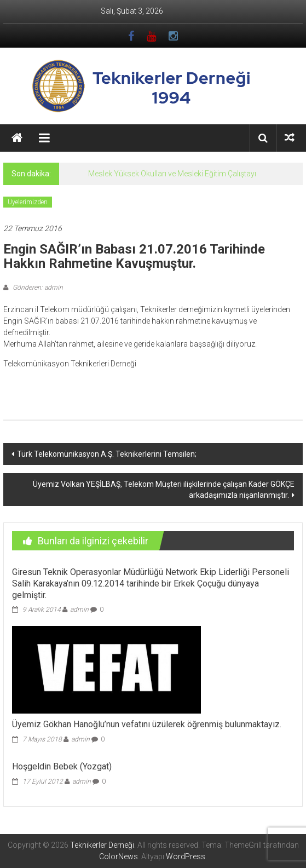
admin (79, 610)
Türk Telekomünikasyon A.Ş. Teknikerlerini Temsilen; (107, 454)
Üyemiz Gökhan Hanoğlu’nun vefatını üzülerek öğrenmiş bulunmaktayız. (147, 724)
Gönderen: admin (37, 288)
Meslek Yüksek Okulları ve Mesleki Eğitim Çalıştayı (172, 174)
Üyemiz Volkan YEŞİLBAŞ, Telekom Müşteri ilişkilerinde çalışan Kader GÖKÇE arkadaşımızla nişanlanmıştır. (164, 490)
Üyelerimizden (28, 202)
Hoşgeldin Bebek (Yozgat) (62, 766)
